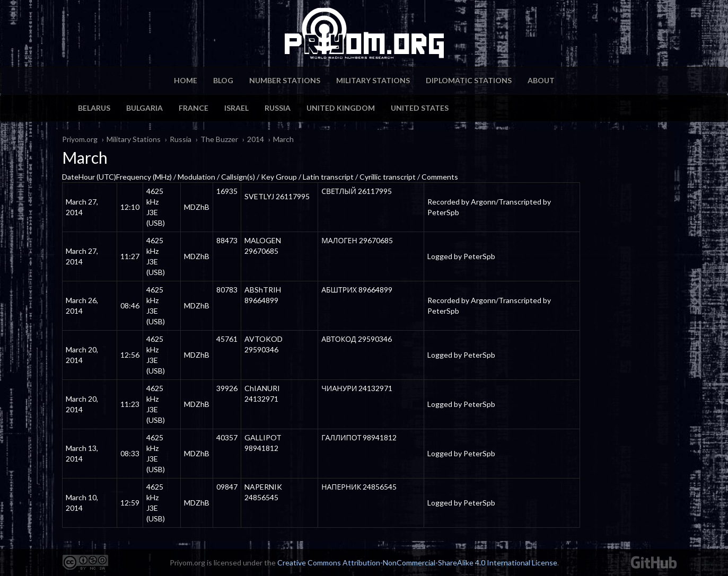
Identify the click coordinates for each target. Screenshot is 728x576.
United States (420, 108)
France (194, 108)
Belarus (94, 108)
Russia (278, 108)
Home (186, 80)
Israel (236, 108)
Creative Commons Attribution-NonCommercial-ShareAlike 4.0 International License (417, 562)
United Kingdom (341, 108)
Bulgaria (144, 108)
